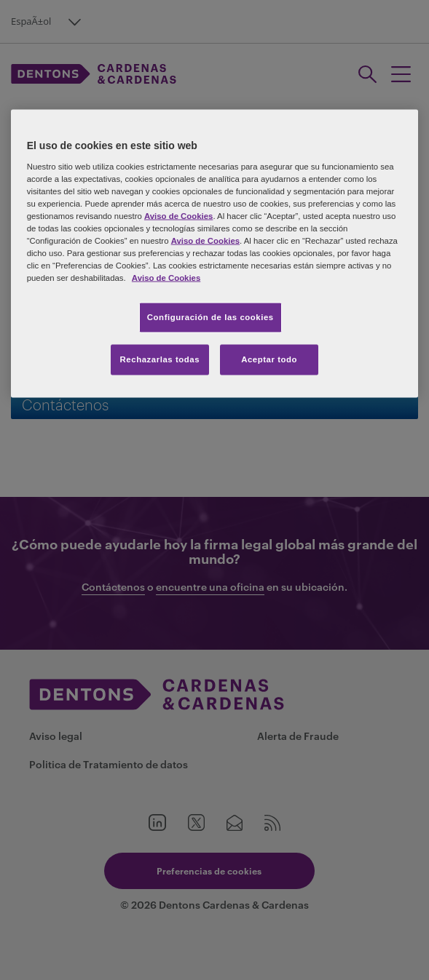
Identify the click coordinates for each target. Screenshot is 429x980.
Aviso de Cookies (178, 215)
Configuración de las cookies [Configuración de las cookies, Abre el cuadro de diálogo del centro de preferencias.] (210, 317)
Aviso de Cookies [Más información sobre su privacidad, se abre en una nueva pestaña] (166, 278)
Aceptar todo (269, 359)
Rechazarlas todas (160, 359)
